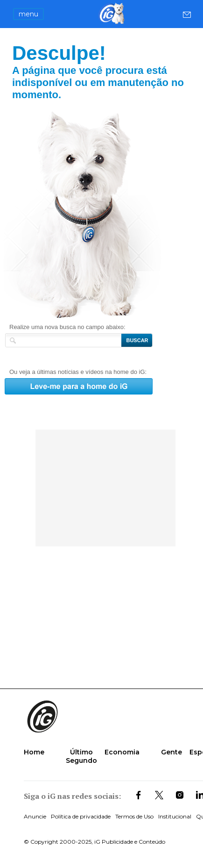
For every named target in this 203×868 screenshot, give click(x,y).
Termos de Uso (134, 816)
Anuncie (35, 816)
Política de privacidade (81, 816)
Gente (171, 752)
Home (34, 752)
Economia (122, 752)
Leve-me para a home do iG (102, 215)
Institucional (175, 816)
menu (28, 14)
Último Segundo (81, 756)
